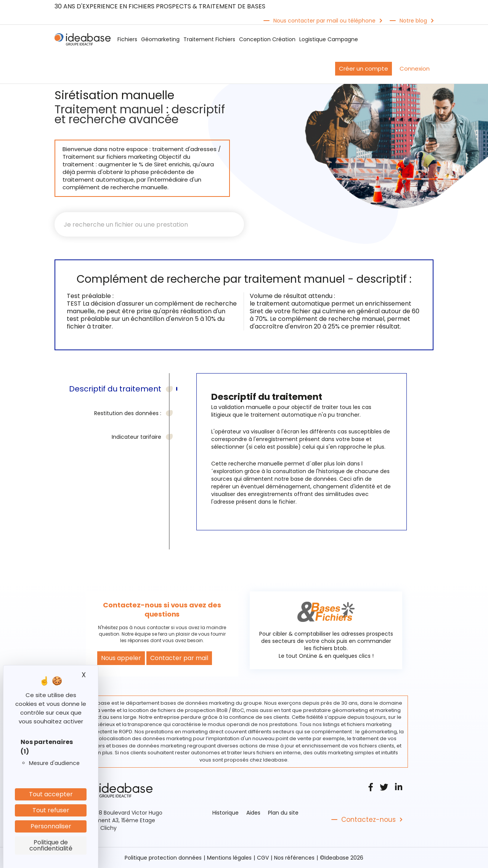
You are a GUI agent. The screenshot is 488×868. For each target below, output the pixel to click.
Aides (253, 813)
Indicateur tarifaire (136, 437)
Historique (226, 813)
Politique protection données (163, 858)
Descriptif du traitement (115, 389)
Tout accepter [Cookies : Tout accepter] (51, 794)
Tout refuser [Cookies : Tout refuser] (51, 810)
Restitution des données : (128, 413)
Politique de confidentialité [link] (51, 845)
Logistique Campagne (329, 39)
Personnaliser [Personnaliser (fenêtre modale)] (51, 826)
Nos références (294, 858)
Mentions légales (229, 858)
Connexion (415, 68)
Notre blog (413, 21)
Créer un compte (364, 68)
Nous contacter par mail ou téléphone (324, 21)
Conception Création (267, 39)
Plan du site (283, 813)
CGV (263, 858)
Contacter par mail (179, 658)
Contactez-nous (368, 820)
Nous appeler (121, 658)
